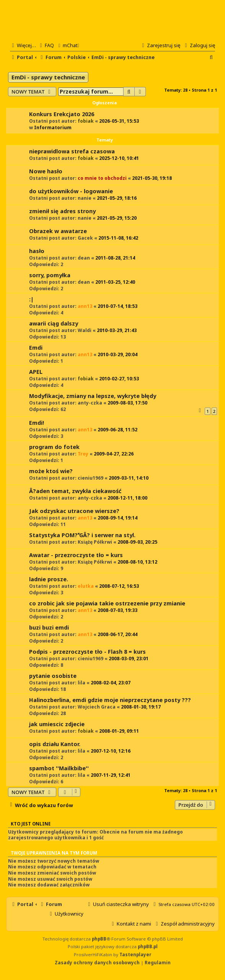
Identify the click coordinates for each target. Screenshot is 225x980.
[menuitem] (46, 45)
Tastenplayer (135, 955)
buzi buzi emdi (49, 627)
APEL (36, 372)
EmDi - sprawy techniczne (48, 77)
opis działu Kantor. (55, 744)
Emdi (36, 348)
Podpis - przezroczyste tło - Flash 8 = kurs (87, 652)
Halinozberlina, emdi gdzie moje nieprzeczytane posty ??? (110, 700)
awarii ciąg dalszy (54, 323)
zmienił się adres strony (62, 211)
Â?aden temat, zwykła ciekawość (75, 491)
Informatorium (53, 127)
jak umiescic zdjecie (57, 724)
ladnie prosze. (49, 579)
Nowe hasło (46, 171)
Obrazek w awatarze (58, 231)
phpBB (99, 939)
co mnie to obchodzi (102, 178)
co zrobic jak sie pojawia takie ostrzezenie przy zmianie (107, 603)
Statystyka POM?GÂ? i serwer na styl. (82, 535)
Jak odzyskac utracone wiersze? (74, 511)
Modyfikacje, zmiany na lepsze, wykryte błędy (93, 396)
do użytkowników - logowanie (71, 191)
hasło (37, 251)
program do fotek (54, 447)
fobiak (86, 121)
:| (31, 299)
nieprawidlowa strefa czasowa (72, 151)
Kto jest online (31, 824)
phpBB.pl (148, 946)
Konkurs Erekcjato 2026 (62, 114)
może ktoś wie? (51, 471)
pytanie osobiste (53, 676)
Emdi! (37, 423)
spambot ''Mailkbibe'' (59, 768)
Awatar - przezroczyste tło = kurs (76, 555)
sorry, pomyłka (50, 275)
